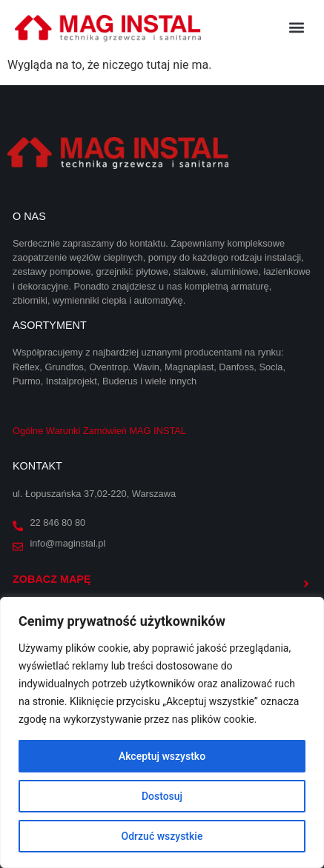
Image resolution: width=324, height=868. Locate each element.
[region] (162, 732)
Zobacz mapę (52, 579)
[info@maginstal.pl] (18, 547)
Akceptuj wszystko (162, 756)
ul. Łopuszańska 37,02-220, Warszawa (94, 494)
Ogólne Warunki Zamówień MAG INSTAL (99, 431)
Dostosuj (162, 796)
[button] (297, 27)
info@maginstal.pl (67, 543)
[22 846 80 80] (18, 526)
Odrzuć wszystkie (162, 836)
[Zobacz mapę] (306, 584)
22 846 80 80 (57, 523)
